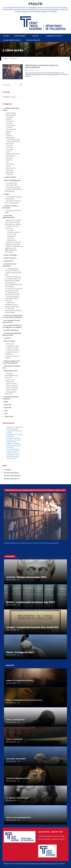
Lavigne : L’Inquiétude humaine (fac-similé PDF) (32, 627)
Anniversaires (11, 113)
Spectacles (10, 172)
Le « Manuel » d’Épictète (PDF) (18, 798)
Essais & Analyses (10, 255)
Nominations (11, 156)
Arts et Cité (10, 380)
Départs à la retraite (13, 220)
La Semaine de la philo (53, 36)
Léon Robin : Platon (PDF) (16, 759)
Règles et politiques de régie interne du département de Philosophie (14, 249)
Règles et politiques (13, 244)
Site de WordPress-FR (11, 479)
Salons (9, 166)
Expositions (10, 144)
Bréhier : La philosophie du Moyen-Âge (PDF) (31, 602)
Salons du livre (11, 168)
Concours (10, 123)
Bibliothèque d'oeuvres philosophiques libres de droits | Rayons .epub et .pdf (35, 490)
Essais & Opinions (10, 258)
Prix (7, 162)
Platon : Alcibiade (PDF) (15, 720)
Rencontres (10, 164)
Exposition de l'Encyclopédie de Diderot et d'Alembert (14, 285)
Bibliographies (11, 115)
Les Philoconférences (11, 330)
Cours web (10, 344)
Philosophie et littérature (10, 393)
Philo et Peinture (12, 388)
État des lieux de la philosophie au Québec (13, 223)
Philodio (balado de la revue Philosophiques (11, 362)
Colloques (10, 121)
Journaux (9, 148)
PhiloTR (35, 4)
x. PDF (6, 411)
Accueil (6, 36)
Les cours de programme (12, 235)
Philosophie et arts (11, 371)
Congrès (9, 127)
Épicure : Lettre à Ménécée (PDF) (19, 817)
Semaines (10, 170)
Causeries (10, 117)
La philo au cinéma (13, 350)
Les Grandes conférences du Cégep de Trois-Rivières (12, 326)
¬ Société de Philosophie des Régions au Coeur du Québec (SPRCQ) (13, 440)
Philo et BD (10, 382)
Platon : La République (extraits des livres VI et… (25, 700)
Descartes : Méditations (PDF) (18, 778)
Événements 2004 (13, 141)
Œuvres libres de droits (12, 40)
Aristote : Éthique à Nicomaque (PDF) (27, 577)
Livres (8, 152)
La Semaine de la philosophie (9, 265)
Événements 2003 (13, 139)
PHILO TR (9, 160)
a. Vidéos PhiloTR (10, 177)
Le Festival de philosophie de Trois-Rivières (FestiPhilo (12, 316)
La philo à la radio (13, 346)
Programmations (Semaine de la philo (12, 294)
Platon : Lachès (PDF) (14, 739)
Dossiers (9, 136)
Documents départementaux (9, 216)
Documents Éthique (13, 187)
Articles (35, 36)
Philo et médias (9, 341)
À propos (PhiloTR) (33, 40)
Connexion (8, 470)
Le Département (20, 36)
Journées (9, 150)
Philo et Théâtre (12, 390)
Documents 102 (12, 185)
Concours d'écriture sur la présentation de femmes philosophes (13, 279)
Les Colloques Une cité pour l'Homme (11, 321)
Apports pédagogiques (12, 180)
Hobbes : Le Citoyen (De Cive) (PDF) (20, 681)
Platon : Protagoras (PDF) (20, 652)
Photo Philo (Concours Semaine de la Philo (13, 290)
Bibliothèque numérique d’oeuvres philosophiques (42, 66)
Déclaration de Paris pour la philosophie (13, 202)
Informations (9, 261)
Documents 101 (11, 183)
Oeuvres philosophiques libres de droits (12, 334)
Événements (11, 138)
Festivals (9, 146)
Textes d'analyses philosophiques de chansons (12, 299)
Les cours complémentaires (13, 231)
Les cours (9, 228)
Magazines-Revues (13, 154)
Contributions (11, 129)
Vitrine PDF (8, 405)
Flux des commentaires (12, 476)
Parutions (7, 338)
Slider (6, 402)
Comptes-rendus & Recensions (10, 207)
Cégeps (7, 194)
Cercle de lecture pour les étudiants (13, 198)
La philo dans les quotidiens (11, 353)
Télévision (10, 174)
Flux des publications (11, 473)
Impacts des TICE (12, 226)
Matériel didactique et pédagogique (13, 190)
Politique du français (14, 242)
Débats (9, 131)
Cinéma (9, 119)
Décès (8, 133)
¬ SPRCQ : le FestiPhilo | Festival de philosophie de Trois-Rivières (14, 445)
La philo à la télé (12, 348)
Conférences (11, 125)
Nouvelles (10, 158)
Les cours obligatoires (11, 239)
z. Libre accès (9, 417)
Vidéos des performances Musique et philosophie (13, 311)
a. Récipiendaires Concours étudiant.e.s (13, 270)
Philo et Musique (12, 386)
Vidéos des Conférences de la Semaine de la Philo (12, 305)
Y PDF (6, 414)
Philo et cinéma (12, 384)
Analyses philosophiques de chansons (11, 376)
